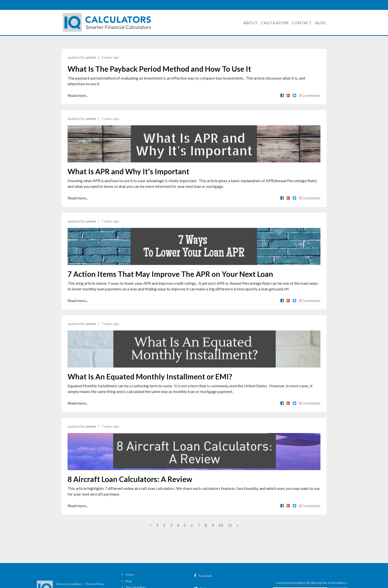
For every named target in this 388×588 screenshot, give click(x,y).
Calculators (275, 23)
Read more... (78, 95)
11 (230, 525)
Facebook (203, 576)
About (250, 23)
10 (221, 525)
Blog (321, 23)
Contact (302, 23)
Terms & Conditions (69, 584)
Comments (310, 95)
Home (130, 575)
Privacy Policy (95, 584)
